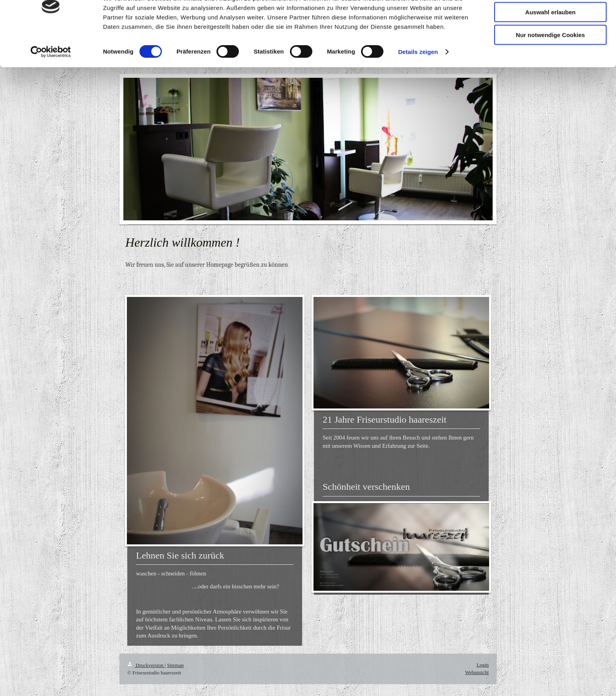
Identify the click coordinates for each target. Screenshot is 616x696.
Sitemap (175, 665)
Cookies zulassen (550, 19)
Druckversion (146, 665)
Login (483, 665)
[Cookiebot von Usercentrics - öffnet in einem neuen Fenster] (51, 82)
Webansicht (477, 672)
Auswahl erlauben (550, 43)
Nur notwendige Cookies (550, 65)
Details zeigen (418, 82)
